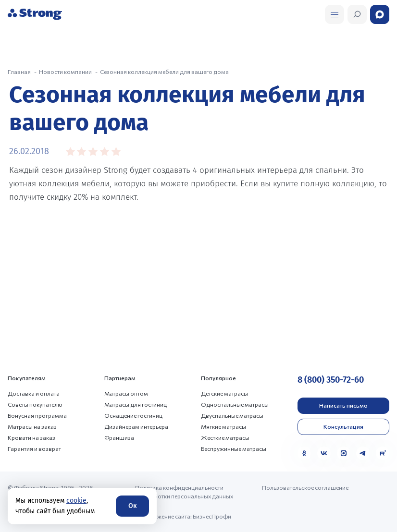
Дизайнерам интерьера (136, 426)
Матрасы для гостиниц (136, 404)
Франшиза (119, 437)
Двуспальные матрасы (232, 415)
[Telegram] (363, 453)
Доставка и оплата (34, 393)
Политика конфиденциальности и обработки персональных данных (184, 492)
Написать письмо (343, 405)
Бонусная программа (37, 415)
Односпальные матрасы (235, 404)
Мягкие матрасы (223, 426)
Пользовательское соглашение (305, 487)
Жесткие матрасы (225, 437)
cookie (76, 501)
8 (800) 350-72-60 (331, 380)
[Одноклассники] (304, 453)
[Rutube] (383, 453)
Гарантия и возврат (34, 448)
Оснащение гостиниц (133, 415)
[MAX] (344, 453)
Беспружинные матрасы (234, 448)
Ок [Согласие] (132, 506)
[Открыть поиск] (335, 14)
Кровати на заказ (31, 437)
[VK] (324, 453)
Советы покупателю (35, 404)
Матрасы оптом (126, 393)
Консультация (343, 426)
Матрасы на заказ (32, 426)
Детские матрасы (224, 393)
